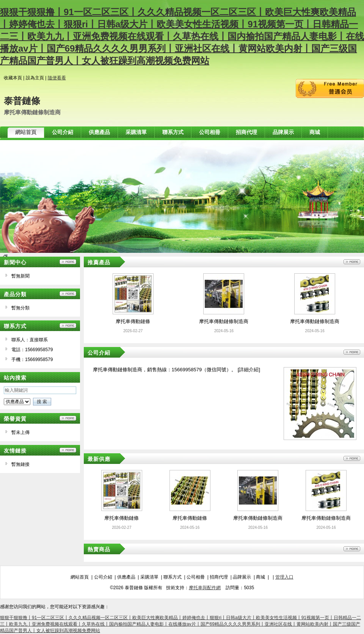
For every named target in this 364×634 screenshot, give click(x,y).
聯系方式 (173, 577)
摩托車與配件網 (205, 588)
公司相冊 (196, 577)
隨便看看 (57, 78)
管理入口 (284, 577)
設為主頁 (35, 78)
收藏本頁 (13, 78)
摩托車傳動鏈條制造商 (224, 321)
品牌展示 (242, 577)
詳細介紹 (249, 370)
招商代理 (219, 577)
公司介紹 (103, 577)
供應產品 (126, 577)
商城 (260, 577)
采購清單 (149, 577)
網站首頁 (80, 577)
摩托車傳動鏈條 (133, 321)
